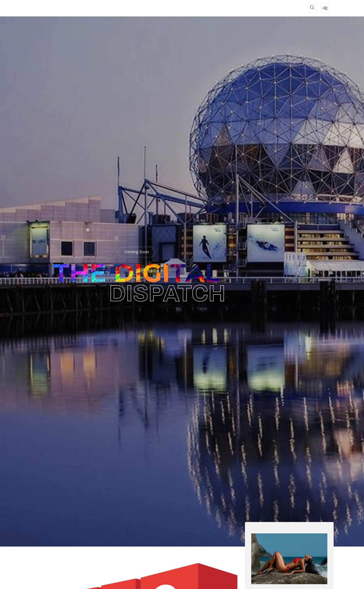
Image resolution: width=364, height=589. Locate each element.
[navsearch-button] (312, 8)
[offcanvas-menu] (325, 8)
